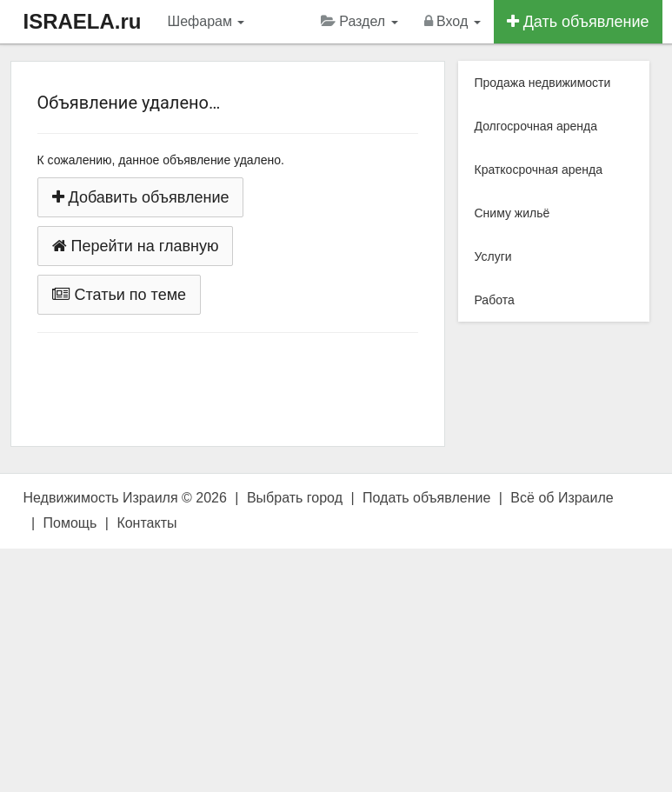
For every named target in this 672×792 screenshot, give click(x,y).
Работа (495, 300)
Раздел (359, 21)
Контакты (146, 523)
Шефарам (206, 21)
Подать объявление (426, 498)
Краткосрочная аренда (539, 170)
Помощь (70, 523)
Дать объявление (578, 22)
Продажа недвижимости (543, 83)
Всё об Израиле (562, 498)
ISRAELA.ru (83, 21)
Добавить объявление (141, 197)
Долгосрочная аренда (536, 126)
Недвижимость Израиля (101, 498)
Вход (452, 21)
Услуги (493, 256)
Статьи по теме (120, 295)
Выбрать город (295, 498)
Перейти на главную (136, 246)
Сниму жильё (512, 213)
